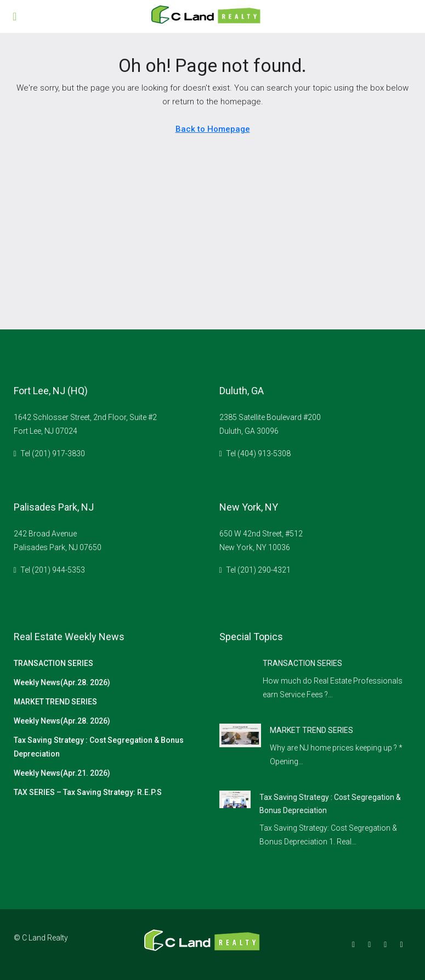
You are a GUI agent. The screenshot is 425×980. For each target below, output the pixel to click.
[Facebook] (356, 944)
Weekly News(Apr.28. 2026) (62, 682)
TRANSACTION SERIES (53, 663)
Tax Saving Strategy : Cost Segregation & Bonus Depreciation (99, 747)
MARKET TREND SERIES (55, 702)
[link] (240, 735)
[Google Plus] (387, 944)
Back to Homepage (213, 129)
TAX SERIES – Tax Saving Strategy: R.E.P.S (88, 792)
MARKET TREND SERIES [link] (311, 730)
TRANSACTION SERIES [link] (302, 663)
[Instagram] (372, 944)
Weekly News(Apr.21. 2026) (62, 773)
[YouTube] (403, 944)
